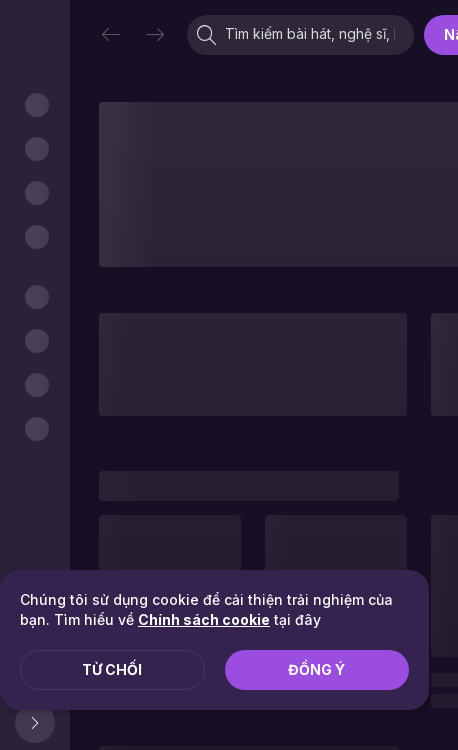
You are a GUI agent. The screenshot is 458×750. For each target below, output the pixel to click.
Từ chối (112, 669)
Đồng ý (316, 669)
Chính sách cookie (204, 619)
